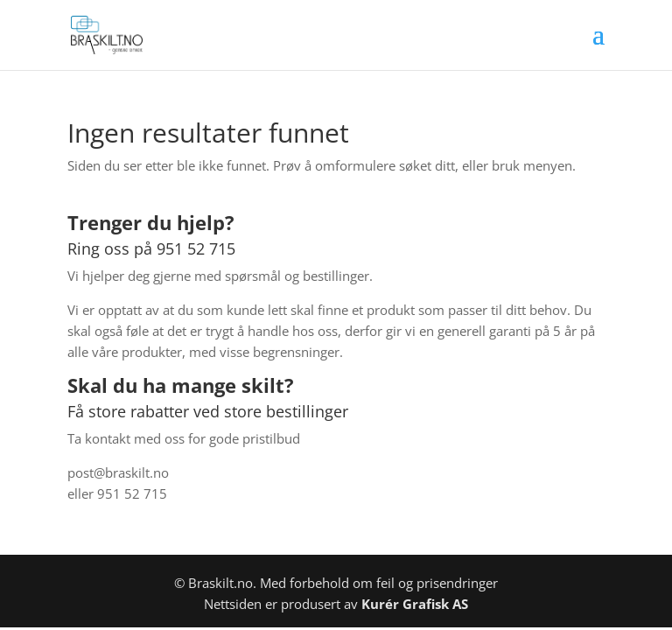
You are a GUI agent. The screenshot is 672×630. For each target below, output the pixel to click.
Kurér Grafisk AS (415, 604)
